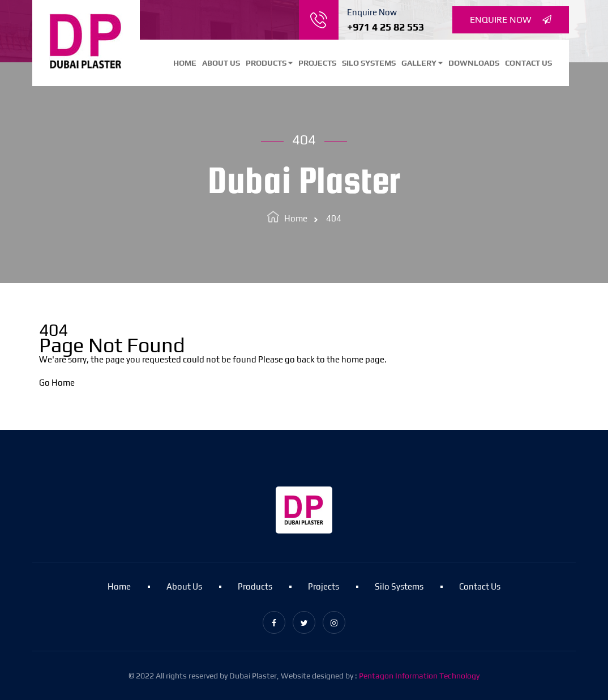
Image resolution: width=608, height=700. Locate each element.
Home (185, 63)
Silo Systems (369, 63)
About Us (221, 63)
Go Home (57, 383)
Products (269, 63)
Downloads (474, 63)
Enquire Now (511, 20)
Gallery (422, 63)
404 (334, 218)
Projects (317, 63)
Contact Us (528, 63)
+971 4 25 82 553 (386, 27)
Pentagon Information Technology (419, 676)
